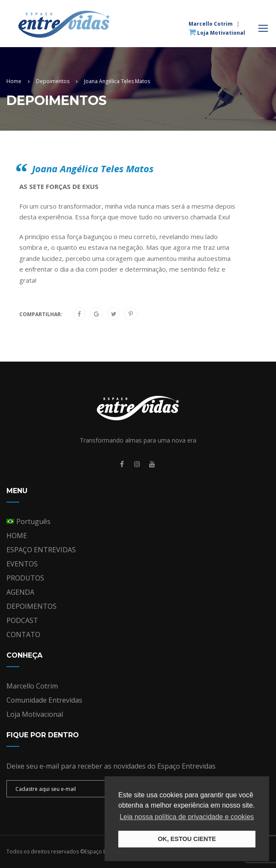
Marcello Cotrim (211, 24)
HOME (17, 536)
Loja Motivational (217, 32)
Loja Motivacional (35, 714)
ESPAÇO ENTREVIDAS (41, 550)
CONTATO (23, 635)
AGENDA (20, 592)
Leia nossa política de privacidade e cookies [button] (187, 817)
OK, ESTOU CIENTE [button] (187, 839)
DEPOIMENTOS (31, 606)
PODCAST (22, 620)
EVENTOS (22, 564)
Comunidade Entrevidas (44, 700)
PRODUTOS (25, 578)
